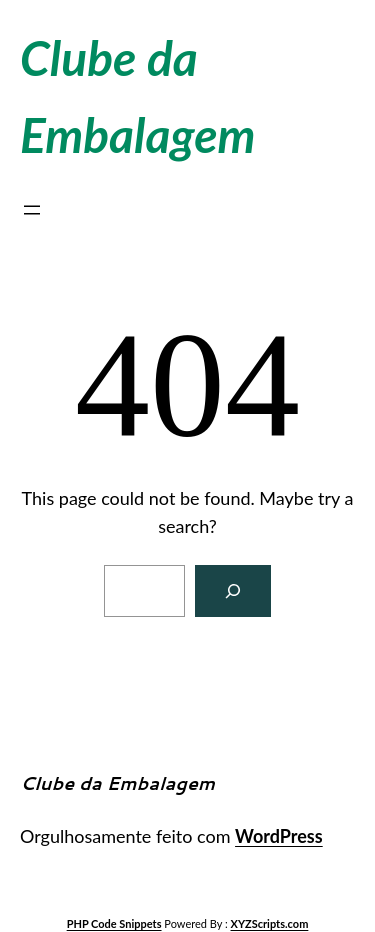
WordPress (279, 836)
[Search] (233, 591)
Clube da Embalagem (117, 783)
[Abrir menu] (32, 210)
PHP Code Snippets (114, 923)
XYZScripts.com (270, 923)
